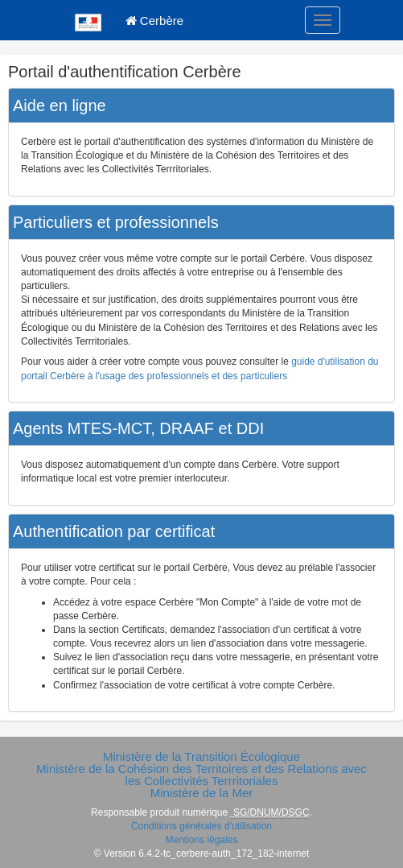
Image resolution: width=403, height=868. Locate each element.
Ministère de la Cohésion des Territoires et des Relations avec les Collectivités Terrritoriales (201, 775)
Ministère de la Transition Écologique (201, 756)
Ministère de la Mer (202, 793)
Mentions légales (201, 840)
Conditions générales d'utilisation (201, 826)
